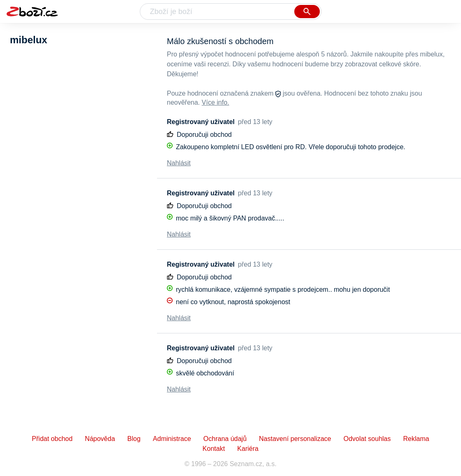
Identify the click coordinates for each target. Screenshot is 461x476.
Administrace (172, 439)
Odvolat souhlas (367, 439)
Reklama (416, 439)
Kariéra (248, 449)
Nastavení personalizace (295, 439)
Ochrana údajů (225, 439)
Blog (134, 439)
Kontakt (214, 449)
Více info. (216, 102)
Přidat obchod (52, 439)
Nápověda (100, 439)
